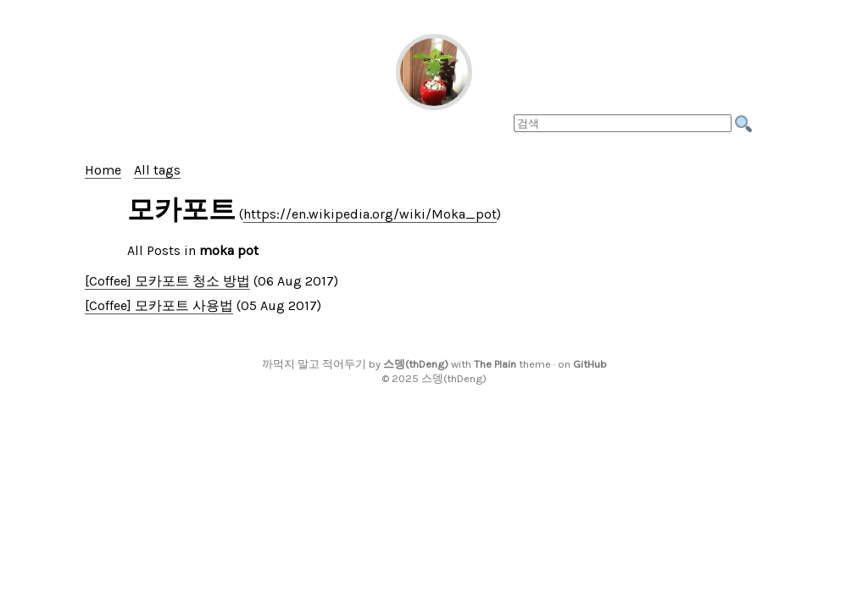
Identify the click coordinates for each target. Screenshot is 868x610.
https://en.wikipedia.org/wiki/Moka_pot (370, 214)
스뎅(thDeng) (416, 364)
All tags (157, 170)
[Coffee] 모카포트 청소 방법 (167, 281)
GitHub (590, 364)
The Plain (495, 364)
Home (103, 170)
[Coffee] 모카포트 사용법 (159, 305)
